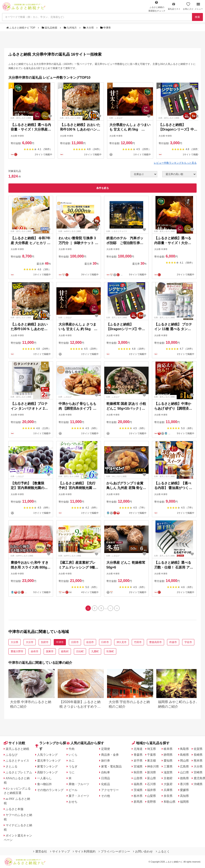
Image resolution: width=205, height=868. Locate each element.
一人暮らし (44, 778)
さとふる (12, 766)
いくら (73, 755)
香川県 (184, 784)
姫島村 (65, 651)
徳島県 (184, 778)
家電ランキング (47, 766)
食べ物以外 (44, 784)
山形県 (138, 778)
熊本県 (198, 761)
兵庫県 (168, 790)
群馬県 (138, 802)
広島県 (184, 766)
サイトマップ (60, 851)
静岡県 (168, 755)
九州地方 (71, 28)
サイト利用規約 (84, 851)
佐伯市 (90, 642)
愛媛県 (184, 790)
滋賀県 (168, 772)
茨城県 (138, 790)
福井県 (151, 790)
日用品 (106, 778)
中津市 (60, 642)
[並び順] (179, 174)
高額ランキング (47, 772)
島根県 (184, 755)
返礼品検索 (50, 28)
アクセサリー (110, 790)
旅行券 (106, 761)
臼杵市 (105, 642)
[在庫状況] (144, 174)
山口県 (184, 772)
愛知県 (168, 761)
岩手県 (138, 761)
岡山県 (184, 761)
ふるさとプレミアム (19, 772)
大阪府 (168, 784)
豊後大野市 (17, 651)
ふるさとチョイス (17, 761)
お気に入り (188, 6)
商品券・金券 (110, 755)
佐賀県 (198, 749)
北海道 (138, 749)
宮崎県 (198, 772)
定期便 (106, 749)
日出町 (80, 651)
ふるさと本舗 (14, 809)
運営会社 (40, 851)
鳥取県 (184, 749)
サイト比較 (14, 743)
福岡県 (184, 802)
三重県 (168, 766)
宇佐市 (188, 642)
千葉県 (151, 755)
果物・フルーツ (79, 784)
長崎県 (198, 755)
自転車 (106, 772)
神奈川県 (153, 766)
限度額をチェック (157, 6)
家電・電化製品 (111, 766)
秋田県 (138, 772)
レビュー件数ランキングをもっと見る (175, 163)
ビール (73, 790)
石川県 (151, 784)
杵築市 (173, 642)
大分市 (30, 642)
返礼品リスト (174, 6)
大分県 (89, 28)
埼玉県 (151, 749)
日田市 (75, 642)
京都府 (168, 778)
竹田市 (138, 642)
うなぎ (73, 766)
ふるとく (163, 851)
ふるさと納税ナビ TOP (21, 28)
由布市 (35, 651)
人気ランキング (47, 755)
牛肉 (72, 749)
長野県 (151, 802)
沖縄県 (198, 784)
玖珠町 (110, 651)
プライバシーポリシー (114, 851)
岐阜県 (168, 749)
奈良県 (168, 796)
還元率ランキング (49, 761)
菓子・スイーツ (79, 796)
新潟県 (151, 772)
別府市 (45, 642)
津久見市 (121, 642)
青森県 (138, 755)
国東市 (50, 651)
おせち (73, 802)
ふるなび (12, 755)
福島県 (138, 784)
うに (72, 772)
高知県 (184, 796)
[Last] (117, 608)
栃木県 (138, 796)
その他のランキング (50, 790)
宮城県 (138, 766)
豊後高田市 (155, 642)
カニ (72, 761)
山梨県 (151, 796)
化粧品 (106, 784)
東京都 (151, 761)
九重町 (95, 651)
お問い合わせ (143, 851)
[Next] (110, 608)
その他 (106, 796)
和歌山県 (170, 802)
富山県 (151, 778)
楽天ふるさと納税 (17, 749)
